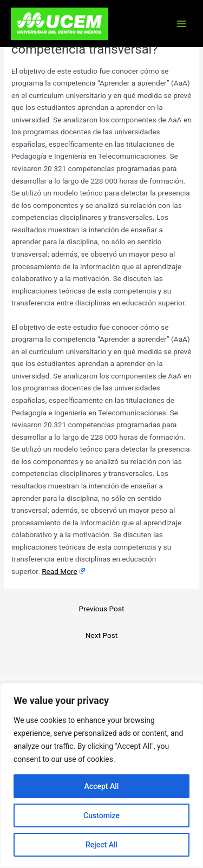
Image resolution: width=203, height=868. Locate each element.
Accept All (102, 786)
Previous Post (102, 609)
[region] (101, 775)
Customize (101, 815)
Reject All (101, 845)
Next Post (102, 635)
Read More (60, 571)
